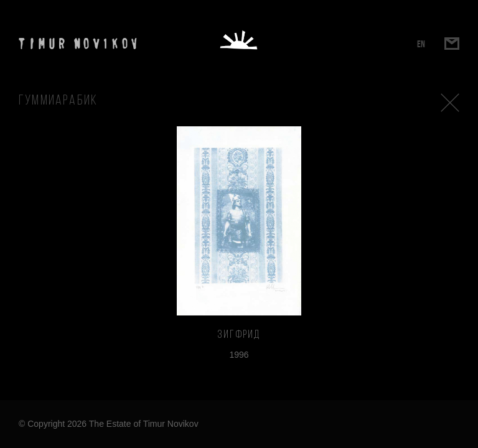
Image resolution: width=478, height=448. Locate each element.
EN (421, 44)
